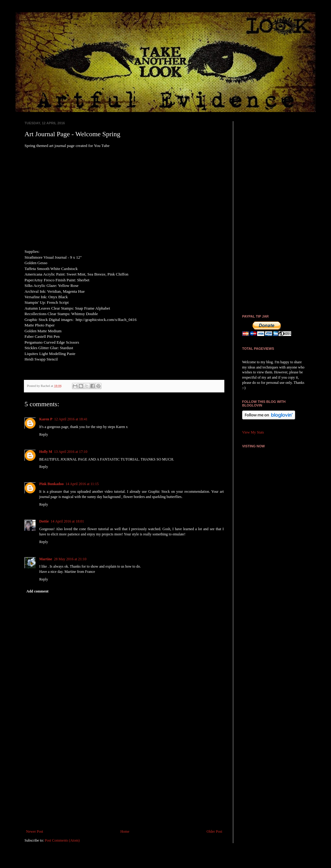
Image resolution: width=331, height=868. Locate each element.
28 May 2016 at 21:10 (70, 559)
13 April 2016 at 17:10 (71, 452)
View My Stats (253, 432)
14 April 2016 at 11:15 (82, 484)
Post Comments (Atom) (62, 840)
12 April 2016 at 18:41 (71, 419)
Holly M (46, 452)
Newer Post (35, 831)
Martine (46, 559)
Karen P (46, 419)
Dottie (44, 521)
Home (125, 831)
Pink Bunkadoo (51, 484)
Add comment (37, 591)
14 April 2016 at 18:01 (67, 521)
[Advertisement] (124, 779)
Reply (44, 434)
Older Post (214, 831)
